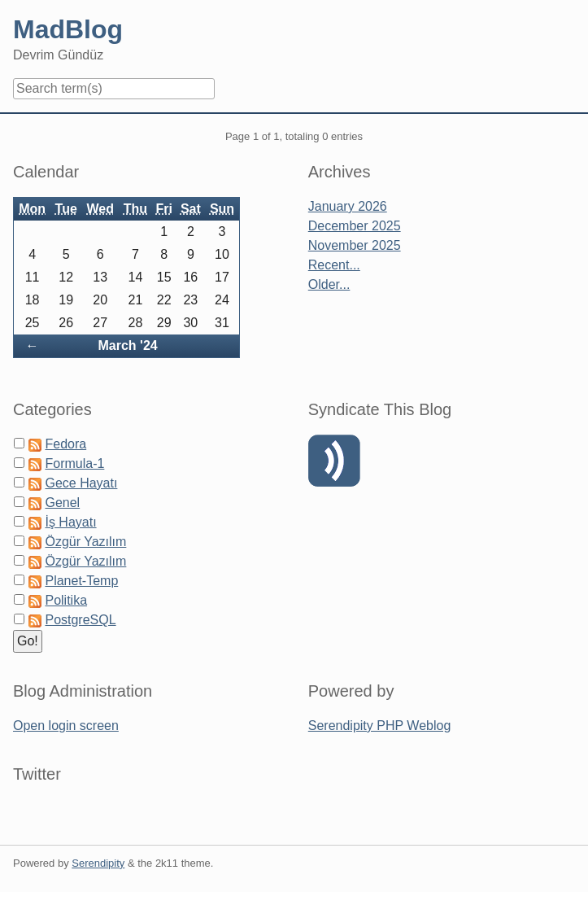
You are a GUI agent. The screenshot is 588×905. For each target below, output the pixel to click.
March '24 (128, 345)
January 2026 (348, 206)
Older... (329, 284)
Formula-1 (74, 463)
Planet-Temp (81, 581)
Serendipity (98, 863)
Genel (62, 503)
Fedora (65, 444)
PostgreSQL (80, 620)
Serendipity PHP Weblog (380, 726)
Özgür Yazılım (85, 542)
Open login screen (66, 726)
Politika (66, 600)
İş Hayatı (70, 522)
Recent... (334, 265)
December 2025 (355, 226)
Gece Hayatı (81, 483)
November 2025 (355, 245)
